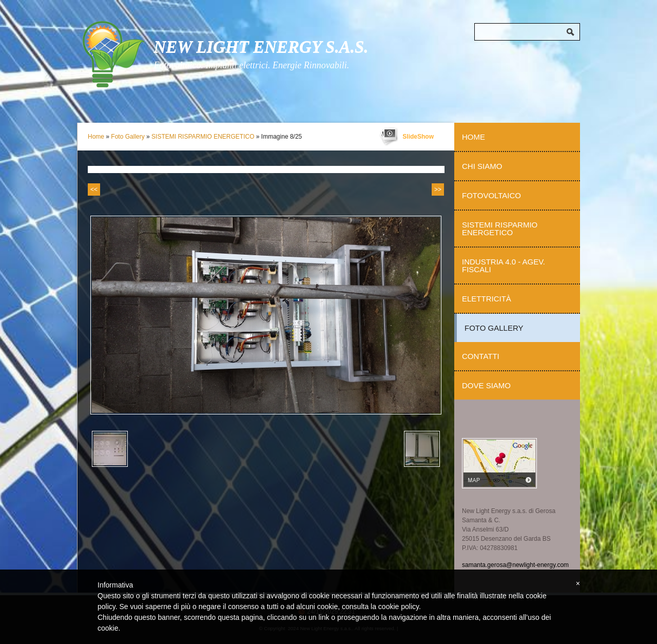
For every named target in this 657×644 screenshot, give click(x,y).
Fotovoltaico (491, 195)
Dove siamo (486, 385)
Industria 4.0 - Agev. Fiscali (504, 266)
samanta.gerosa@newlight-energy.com (515, 565)
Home (96, 137)
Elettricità (487, 299)
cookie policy (399, 607)
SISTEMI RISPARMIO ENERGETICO (203, 137)
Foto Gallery (128, 137)
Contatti (481, 356)
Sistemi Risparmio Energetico (500, 229)
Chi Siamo (482, 166)
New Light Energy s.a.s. (261, 47)
